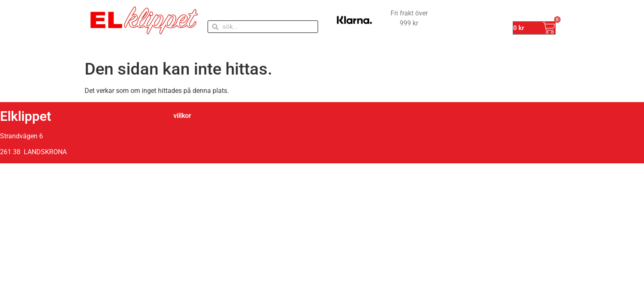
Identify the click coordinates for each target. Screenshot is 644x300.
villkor (182, 116)
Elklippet (26, 116)
